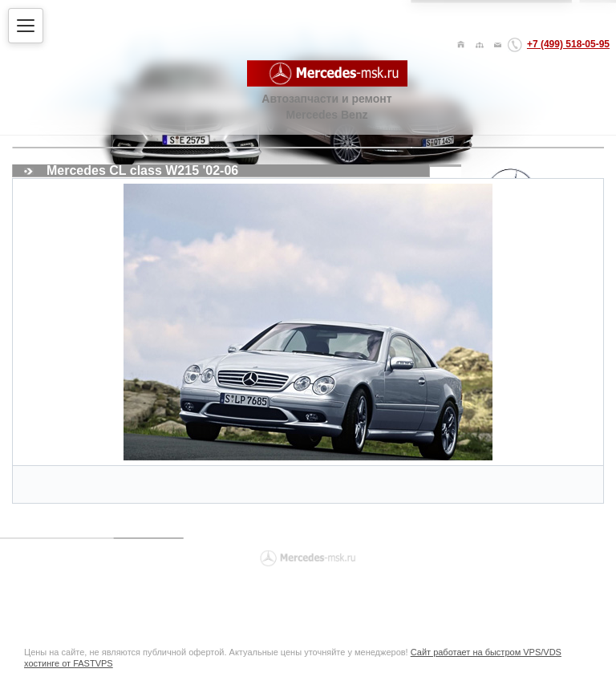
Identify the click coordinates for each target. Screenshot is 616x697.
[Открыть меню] (26, 26)
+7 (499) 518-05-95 (568, 44)
